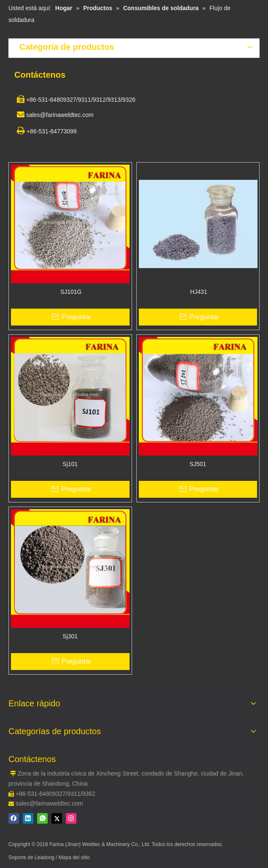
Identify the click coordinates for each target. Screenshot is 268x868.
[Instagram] (71, 818)
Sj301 (70, 636)
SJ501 (198, 464)
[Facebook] (14, 818)
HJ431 (198, 292)
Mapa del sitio (74, 857)
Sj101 (70, 464)
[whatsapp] (42, 818)
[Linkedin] (28, 818)
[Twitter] (57, 818)
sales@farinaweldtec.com (49, 803)
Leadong (45, 857)
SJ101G (70, 292)
